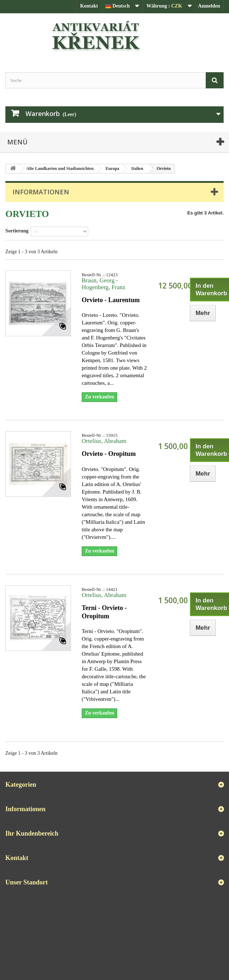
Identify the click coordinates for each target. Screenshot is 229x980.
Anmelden (209, 6)
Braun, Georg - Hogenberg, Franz (104, 284)
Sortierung (17, 231)
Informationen (41, 192)
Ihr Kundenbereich (32, 833)
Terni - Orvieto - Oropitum (104, 612)
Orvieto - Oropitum (109, 454)
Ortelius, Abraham (104, 441)
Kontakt (89, 6)
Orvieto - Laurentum (111, 300)
